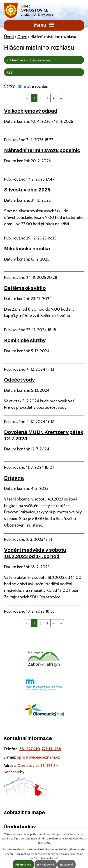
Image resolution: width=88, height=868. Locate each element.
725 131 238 (51, 749)
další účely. (44, 843)
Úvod (9, 37)
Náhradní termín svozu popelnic (42, 150)
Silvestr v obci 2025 (27, 190)
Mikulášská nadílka (27, 249)
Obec (22, 37)
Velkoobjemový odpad (31, 111)
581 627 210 (30, 749)
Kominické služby (25, 340)
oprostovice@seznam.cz (38, 757)
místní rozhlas (35, 86)
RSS (44, 72)
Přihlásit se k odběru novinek (44, 60)
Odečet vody (19, 380)
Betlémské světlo (25, 288)
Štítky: (10, 86)
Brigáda (14, 478)
